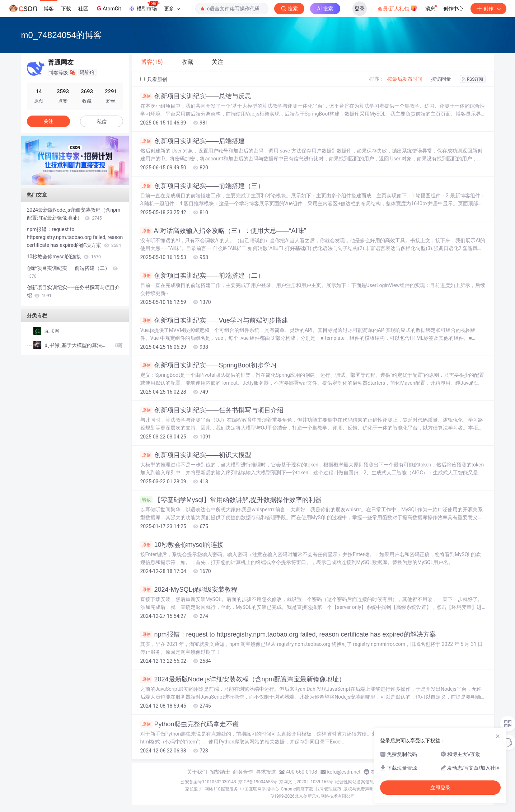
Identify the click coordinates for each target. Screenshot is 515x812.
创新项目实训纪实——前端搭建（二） (202, 276)
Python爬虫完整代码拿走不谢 (190, 724)
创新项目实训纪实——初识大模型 (196, 455)
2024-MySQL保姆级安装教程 (189, 590)
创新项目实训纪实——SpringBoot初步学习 (209, 365)
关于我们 (197, 772)
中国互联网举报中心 (259, 789)
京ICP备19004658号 (258, 782)
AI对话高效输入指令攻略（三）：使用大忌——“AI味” (223, 231)
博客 (49, 9)
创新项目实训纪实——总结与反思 (196, 96)
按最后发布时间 (405, 79)
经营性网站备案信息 (355, 782)
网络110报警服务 (221, 789)
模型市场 (144, 6)
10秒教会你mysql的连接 (182, 545)
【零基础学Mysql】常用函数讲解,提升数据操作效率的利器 (231, 500)
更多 (172, 9)
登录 (360, 9)
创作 (488, 9)
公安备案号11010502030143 (208, 782)
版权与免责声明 (359, 789)
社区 (83, 9)
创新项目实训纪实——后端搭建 (193, 141)
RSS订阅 (473, 79)
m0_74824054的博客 (62, 35)
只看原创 (154, 79)
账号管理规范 (328, 789)
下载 (66, 9)
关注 (48, 121)
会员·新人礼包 (397, 8)
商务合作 (243, 772)
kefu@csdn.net (344, 772)
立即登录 (440, 788)
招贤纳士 (220, 772)
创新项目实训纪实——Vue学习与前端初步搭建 (214, 320)
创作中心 (453, 9)
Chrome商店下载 (297, 789)
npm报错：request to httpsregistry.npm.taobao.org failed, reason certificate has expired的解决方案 (288, 634)
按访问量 (441, 79)
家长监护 (194, 789)
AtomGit (108, 8)
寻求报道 (266, 772)
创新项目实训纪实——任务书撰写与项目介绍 (212, 410)
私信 (102, 122)
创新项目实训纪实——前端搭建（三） (202, 186)
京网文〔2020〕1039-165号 (306, 782)
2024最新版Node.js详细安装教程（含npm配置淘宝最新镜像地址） (243, 679)
